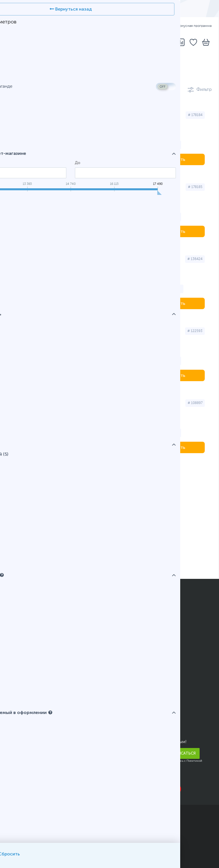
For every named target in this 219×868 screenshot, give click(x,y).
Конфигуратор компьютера (143, 643)
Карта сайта (65, 851)
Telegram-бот (128, 730)
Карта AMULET (129, 635)
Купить (178, 159)
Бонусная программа (192, 26)
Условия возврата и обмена (36, 685)
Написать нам (128, 721)
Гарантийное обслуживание (37, 668)
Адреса (91, 26)
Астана (21, 474)
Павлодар (115, 474)
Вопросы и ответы (134, 627)
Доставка (113, 26)
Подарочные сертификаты (35, 660)
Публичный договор (28, 845)
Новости (17, 738)
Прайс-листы (21, 721)
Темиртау (149, 474)
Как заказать (127, 610)
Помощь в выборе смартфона (145, 651)
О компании (20, 713)
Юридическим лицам (30, 676)
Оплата (136, 26)
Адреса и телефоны (135, 713)
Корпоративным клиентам (35, 763)
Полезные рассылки (29, 651)
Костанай (81, 474)
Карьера (16, 771)
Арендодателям (24, 746)
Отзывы (15, 730)
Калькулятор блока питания (142, 660)
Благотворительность (30, 755)
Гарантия (158, 26)
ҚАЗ (26, 26)
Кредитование (22, 635)
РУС (40, 26)
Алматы (50, 474)
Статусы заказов (131, 618)
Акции (14, 643)
